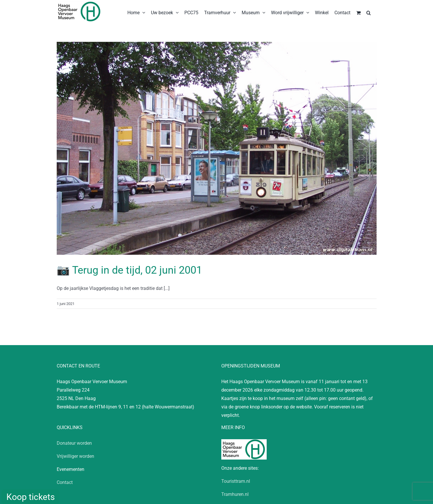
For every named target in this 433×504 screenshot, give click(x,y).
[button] (369, 12)
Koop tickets (31, 497)
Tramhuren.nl (235, 494)
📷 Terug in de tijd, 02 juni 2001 (129, 270)
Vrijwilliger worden (75, 456)
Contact (65, 482)
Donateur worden (74, 443)
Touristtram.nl (236, 481)
